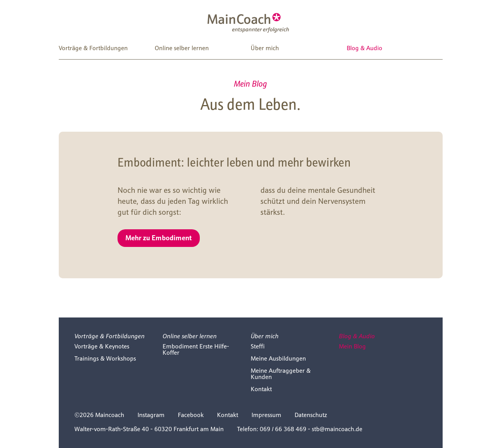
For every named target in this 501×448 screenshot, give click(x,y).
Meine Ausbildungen (278, 358)
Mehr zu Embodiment (159, 237)
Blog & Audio (364, 48)
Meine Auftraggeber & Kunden (281, 374)
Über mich (265, 48)
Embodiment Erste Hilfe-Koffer (196, 349)
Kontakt (261, 389)
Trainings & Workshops (105, 358)
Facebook (191, 415)
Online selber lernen (182, 48)
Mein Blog (352, 346)
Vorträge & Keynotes (102, 346)
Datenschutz (311, 415)
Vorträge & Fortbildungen (93, 48)
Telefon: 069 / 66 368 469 (272, 429)
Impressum (266, 415)
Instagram (151, 415)
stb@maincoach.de (337, 429)
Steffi (258, 346)
